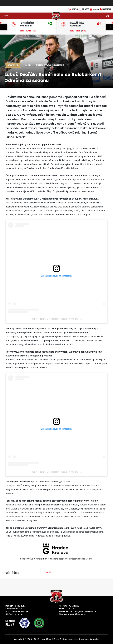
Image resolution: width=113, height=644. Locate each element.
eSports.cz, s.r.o (70, 639)
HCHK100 (73, 9)
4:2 (99, 24)
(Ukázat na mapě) (14, 614)
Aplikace (84, 9)
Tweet (48, 572)
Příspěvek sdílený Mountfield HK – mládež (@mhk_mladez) (57, 319)
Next (109, 27)
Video (35, 31)
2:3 (50, 24)
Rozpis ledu (105, 9)
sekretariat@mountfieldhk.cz (81, 611)
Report (29, 31)
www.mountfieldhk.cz (75, 614)
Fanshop (94, 9)
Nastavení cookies (90, 639)
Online (22, 31)
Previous (4, 27)
